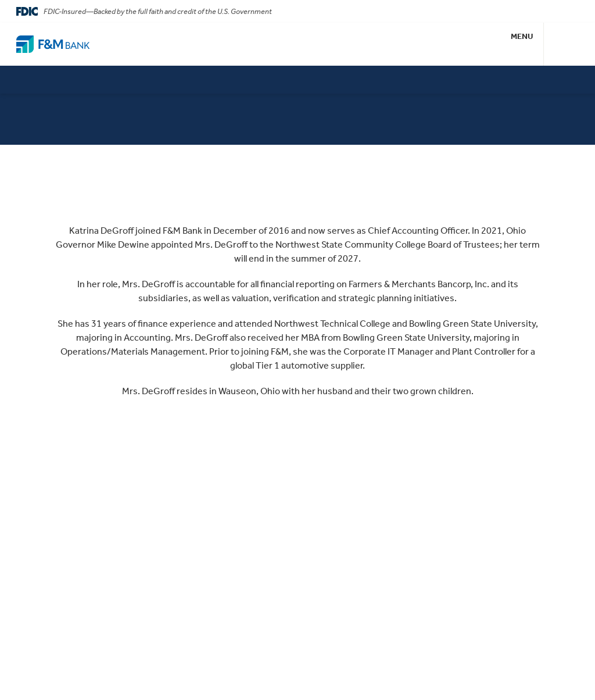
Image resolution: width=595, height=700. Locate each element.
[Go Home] (53, 44)
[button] (522, 44)
